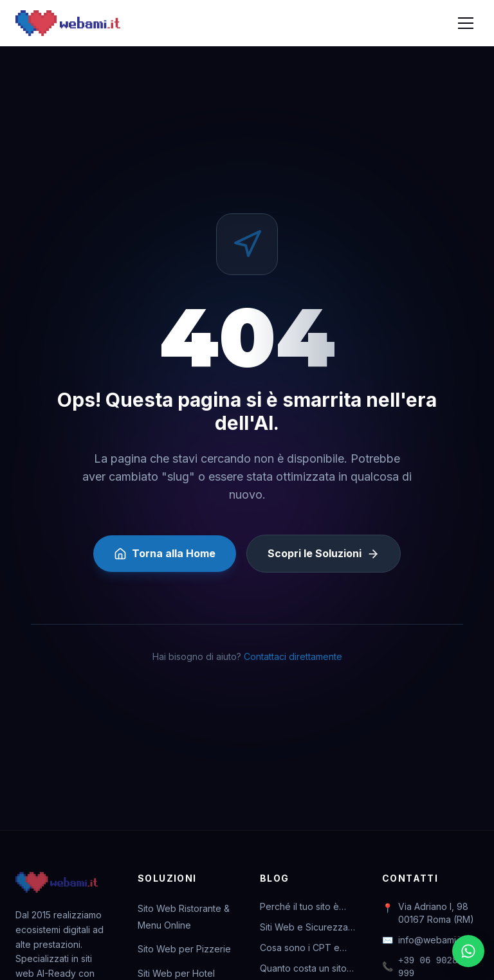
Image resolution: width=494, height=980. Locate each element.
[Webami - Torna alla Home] (68, 23)
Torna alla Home (165, 554)
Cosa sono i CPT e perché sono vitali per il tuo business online (306, 948)
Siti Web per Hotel (176, 973)
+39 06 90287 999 (423, 967)
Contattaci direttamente (293, 656)
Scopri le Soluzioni (324, 554)
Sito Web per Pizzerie (184, 949)
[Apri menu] (466, 23)
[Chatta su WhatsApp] (468, 951)
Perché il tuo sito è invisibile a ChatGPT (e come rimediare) (308, 907)
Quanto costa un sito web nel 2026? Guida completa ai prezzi (305, 969)
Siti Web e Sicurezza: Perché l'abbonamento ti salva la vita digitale (308, 928)
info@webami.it (422, 940)
